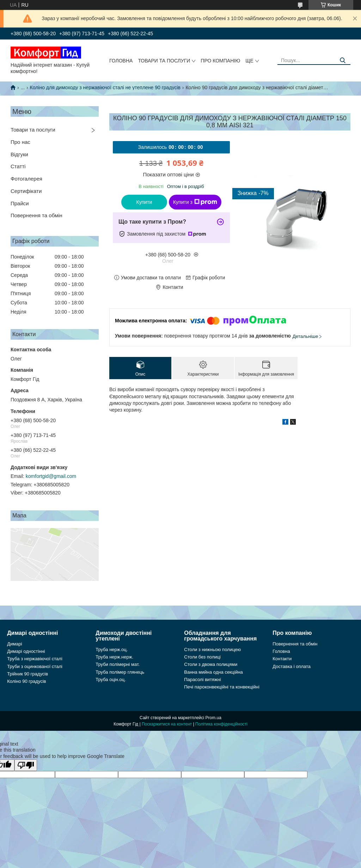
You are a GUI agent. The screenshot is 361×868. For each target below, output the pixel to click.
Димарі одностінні (26, 651)
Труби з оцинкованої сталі (35, 666)
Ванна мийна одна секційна (213, 672)
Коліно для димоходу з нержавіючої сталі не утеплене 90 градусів (105, 87)
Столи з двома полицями (211, 664)
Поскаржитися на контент (167, 724)
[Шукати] (342, 60)
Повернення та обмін (36, 215)
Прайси (20, 203)
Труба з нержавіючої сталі (35, 659)
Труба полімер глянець (120, 672)
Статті (18, 166)
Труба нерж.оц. (112, 650)
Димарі (14, 644)
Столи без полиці (202, 657)
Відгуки (19, 154)
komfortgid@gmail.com (51, 476)
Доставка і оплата (292, 666)
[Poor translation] (26, 765)
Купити (144, 202)
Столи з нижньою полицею (212, 650)
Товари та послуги (164, 61)
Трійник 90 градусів (27, 674)
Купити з (195, 202)
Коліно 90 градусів (27, 681)
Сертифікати (26, 191)
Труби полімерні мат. (118, 664)
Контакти (282, 659)
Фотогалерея (26, 179)
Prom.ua (213, 718)
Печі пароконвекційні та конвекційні (222, 687)
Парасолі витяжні (203, 679)
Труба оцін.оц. (111, 679)
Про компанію (220, 61)
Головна (121, 61)
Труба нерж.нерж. (114, 657)
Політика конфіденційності (221, 724)
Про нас (20, 142)
